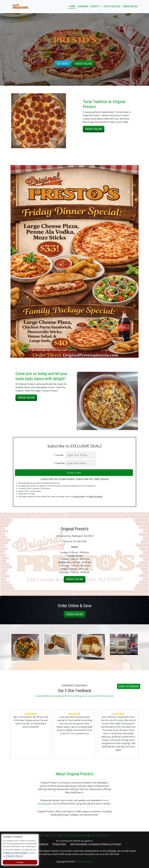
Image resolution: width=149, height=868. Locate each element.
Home (72, 6)
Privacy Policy (79, 496)
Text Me (59, 455)
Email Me (59, 463)
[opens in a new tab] (75, 261)
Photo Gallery (112, 6)
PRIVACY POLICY (14, 856)
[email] (81, 463)
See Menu (63, 64)
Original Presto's (85, 862)
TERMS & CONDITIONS (15, 853)
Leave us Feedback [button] (129, 699)
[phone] (81, 455)
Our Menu (83, 6)
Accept (20, 862)
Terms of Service (96, 496)
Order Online (130, 6)
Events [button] (95, 6)
